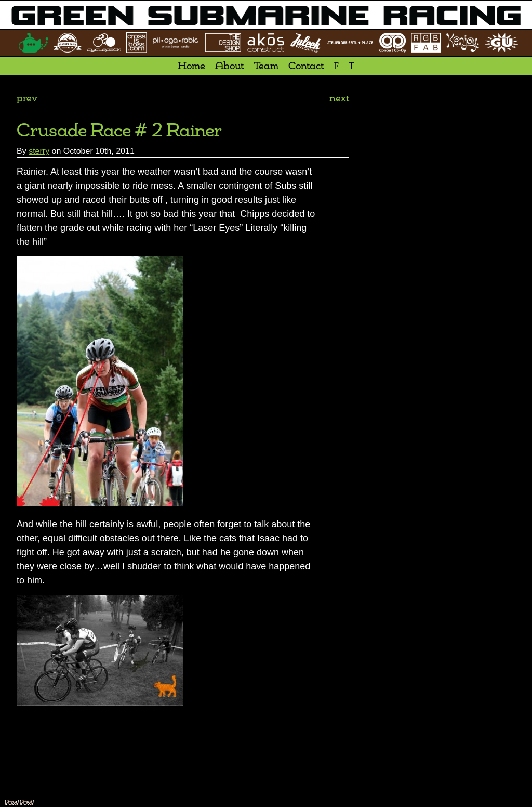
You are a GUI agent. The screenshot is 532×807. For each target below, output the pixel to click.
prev (27, 99)
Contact (306, 67)
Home (191, 67)
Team (266, 67)
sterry (39, 151)
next (339, 99)
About (229, 67)
